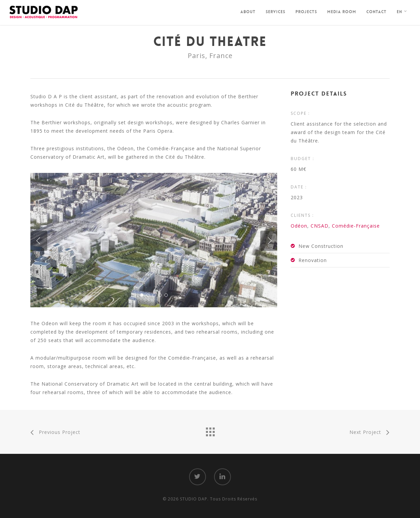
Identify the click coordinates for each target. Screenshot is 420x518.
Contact (376, 12)
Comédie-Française (356, 226)
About (248, 12)
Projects (306, 12)
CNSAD (320, 226)
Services (275, 12)
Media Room (342, 12)
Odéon (299, 226)
